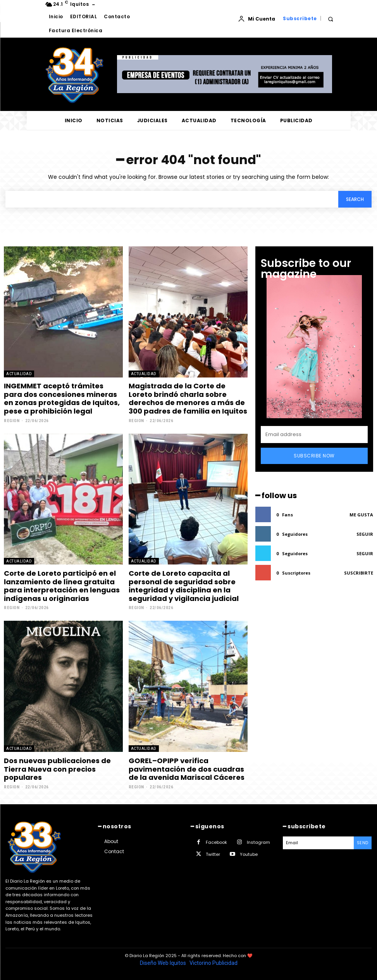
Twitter (213, 854)
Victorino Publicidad (213, 963)
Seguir (365, 534)
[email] (314, 435)
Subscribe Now (314, 456)
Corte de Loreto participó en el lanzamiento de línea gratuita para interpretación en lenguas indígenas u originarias (62, 586)
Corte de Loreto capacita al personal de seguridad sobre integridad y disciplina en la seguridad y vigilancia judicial (184, 586)
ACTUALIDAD (19, 374)
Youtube (249, 854)
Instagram (258, 842)
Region (12, 421)
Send (363, 843)
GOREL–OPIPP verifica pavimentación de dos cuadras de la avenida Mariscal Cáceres (187, 769)
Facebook (216, 842)
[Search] (355, 199)
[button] (331, 19)
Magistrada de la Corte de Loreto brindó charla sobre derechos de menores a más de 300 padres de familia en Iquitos (188, 398)
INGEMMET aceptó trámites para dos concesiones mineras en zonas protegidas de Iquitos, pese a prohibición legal (62, 398)
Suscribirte (359, 573)
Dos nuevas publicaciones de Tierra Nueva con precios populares (57, 769)
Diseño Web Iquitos (164, 963)
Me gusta (361, 515)
